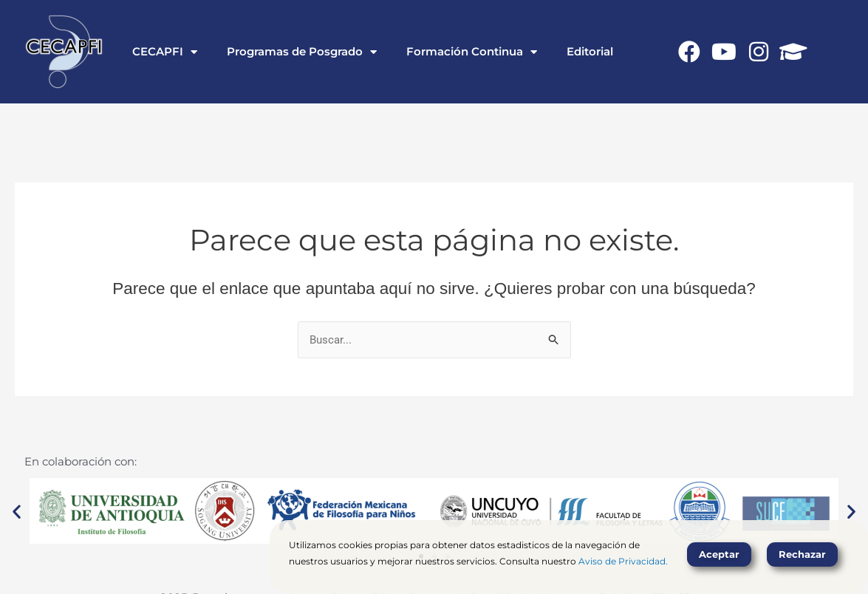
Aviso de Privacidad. (623, 561)
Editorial (590, 51)
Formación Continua (472, 52)
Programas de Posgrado (302, 52)
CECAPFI (165, 52)
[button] (17, 512)
